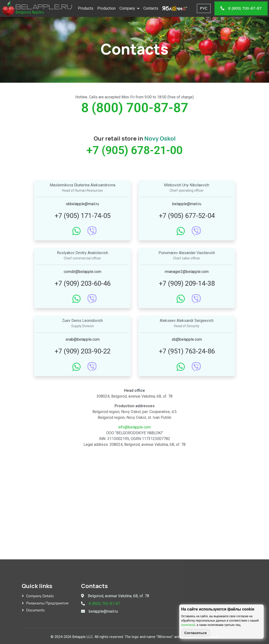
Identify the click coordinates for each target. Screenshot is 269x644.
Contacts (152, 8)
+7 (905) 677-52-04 (187, 216)
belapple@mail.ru (187, 204)
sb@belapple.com (187, 339)
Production (108, 8)
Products (87, 8)
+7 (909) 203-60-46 (83, 283)
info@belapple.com (134, 427)
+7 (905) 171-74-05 (83, 216)
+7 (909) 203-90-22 (83, 351)
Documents (36, 610)
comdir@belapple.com (83, 272)
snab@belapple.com (83, 339)
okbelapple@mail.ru (82, 204)
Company (129, 8)
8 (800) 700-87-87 (135, 108)
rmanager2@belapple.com (187, 272)
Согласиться (196, 633)
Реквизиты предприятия (47, 603)
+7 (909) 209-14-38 (187, 283)
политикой (188, 625)
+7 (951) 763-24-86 (187, 351)
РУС (205, 8)
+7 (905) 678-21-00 (134, 150)
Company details (40, 596)
